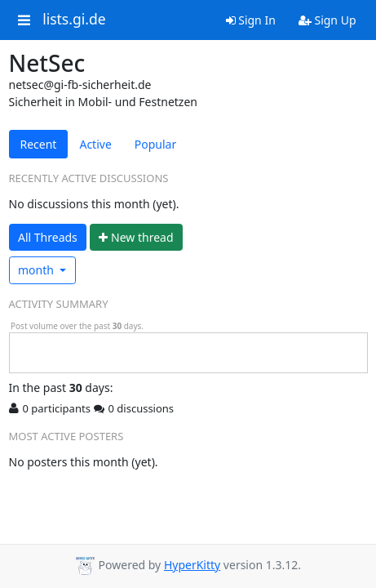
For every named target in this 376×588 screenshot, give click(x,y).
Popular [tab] (155, 144)
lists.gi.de (74, 20)
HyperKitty (192, 565)
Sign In (251, 20)
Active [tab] (95, 144)
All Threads (48, 237)
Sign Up (327, 20)
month (38, 270)
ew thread (136, 237)
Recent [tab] (39, 144)
